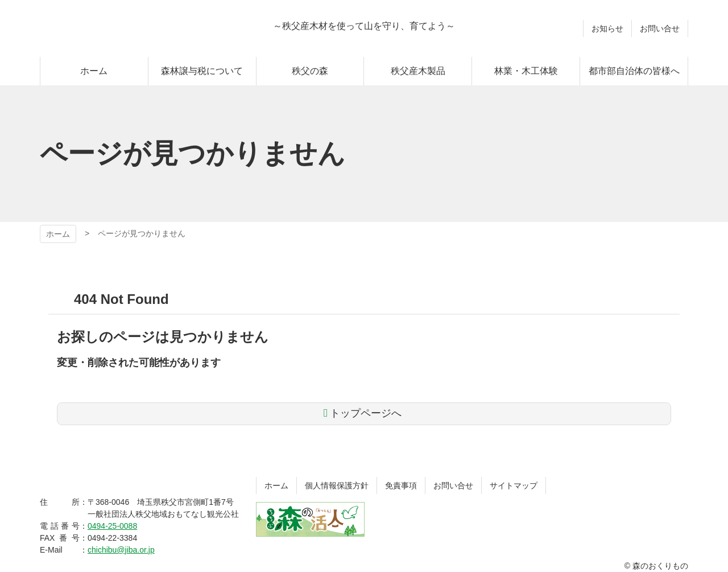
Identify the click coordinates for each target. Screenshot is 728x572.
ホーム (58, 234)
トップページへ (366, 413)
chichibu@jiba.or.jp (121, 550)
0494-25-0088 (112, 526)
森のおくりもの (114, 28)
